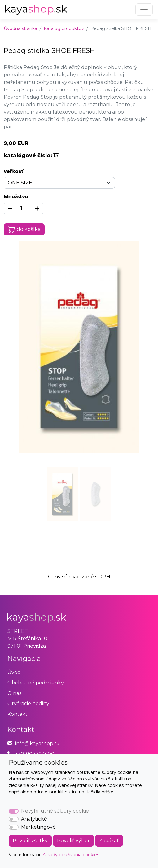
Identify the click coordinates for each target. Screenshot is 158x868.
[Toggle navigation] (144, 10)
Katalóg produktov (64, 28)
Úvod (14, 672)
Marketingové (38, 827)
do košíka (24, 230)
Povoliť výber (73, 841)
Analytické (34, 819)
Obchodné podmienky (36, 683)
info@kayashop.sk (37, 743)
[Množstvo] (24, 209)
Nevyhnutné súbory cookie (55, 811)
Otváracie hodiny (28, 704)
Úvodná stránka (20, 28)
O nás (14, 693)
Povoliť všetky (30, 841)
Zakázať (109, 841)
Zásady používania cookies (71, 855)
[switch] (14, 819)
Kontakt (18, 714)
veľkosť (13, 171)
